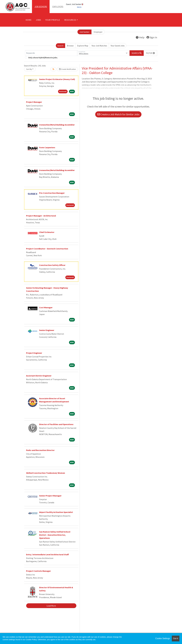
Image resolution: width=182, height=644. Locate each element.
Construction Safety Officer (52, 265)
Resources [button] (70, 20)
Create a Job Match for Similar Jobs (118, 114)
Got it (176, 638)
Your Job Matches (99, 46)
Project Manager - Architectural (41, 216)
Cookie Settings (163, 638)
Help (140, 37)
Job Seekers (41, 7)
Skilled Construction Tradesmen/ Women (46, 473)
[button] (150, 53)
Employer (98, 32)
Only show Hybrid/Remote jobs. (43, 58)
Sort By (29, 69)
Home (29, 20)
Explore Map (83, 46)
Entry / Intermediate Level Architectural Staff (47, 554)
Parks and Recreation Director (40, 450)
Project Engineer (34, 353)
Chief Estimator (47, 232)
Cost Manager (46, 307)
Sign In (152, 37)
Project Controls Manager (38, 571)
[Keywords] (51, 53)
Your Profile (53, 20)
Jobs (38, 20)
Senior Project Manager (50, 496)
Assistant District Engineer (39, 376)
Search (60, 46)
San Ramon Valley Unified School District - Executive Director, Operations (55, 535)
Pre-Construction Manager (52, 193)
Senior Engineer (47, 330)
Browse (70, 46)
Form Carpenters (47, 147)
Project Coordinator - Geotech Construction (47, 249)
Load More (51, 606)
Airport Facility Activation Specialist (56, 512)
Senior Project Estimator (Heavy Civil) (57, 79)
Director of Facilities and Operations (56, 424)
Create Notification (67, 69)
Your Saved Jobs (118, 46)
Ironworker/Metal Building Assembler (57, 125)
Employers (58, 7)
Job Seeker (84, 32)
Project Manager (34, 102)
